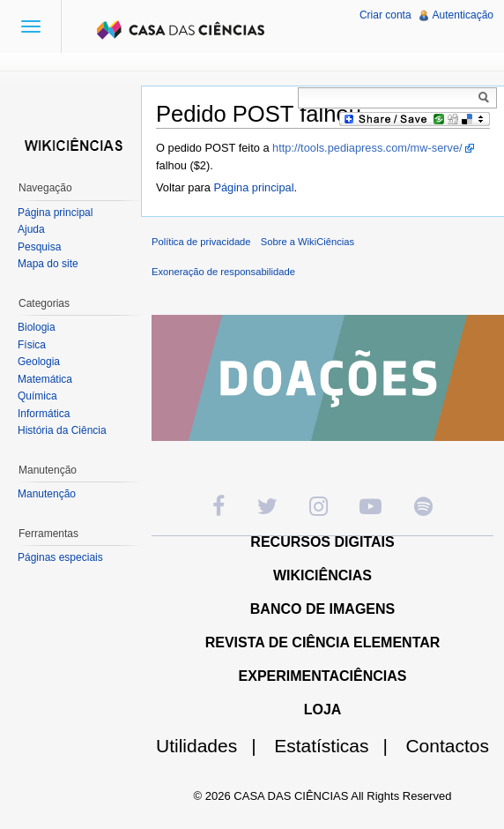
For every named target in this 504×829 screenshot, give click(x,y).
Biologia (37, 327)
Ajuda (31, 229)
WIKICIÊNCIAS (322, 575)
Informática (44, 414)
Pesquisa (39, 247)
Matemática (45, 379)
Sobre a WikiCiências (308, 242)
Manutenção (47, 494)
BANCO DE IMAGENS (322, 609)
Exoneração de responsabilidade (223, 272)
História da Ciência (62, 430)
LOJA (323, 710)
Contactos (447, 746)
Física (32, 345)
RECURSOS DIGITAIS (322, 542)
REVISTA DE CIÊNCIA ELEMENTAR (323, 642)
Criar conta (385, 15)
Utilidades (213, 746)
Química (37, 396)
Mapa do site (48, 264)
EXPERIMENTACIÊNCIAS (323, 676)
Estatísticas (338, 746)
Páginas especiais (60, 557)
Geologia (39, 362)
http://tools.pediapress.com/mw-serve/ (367, 148)
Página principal (253, 187)
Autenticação (463, 15)
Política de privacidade (201, 242)
